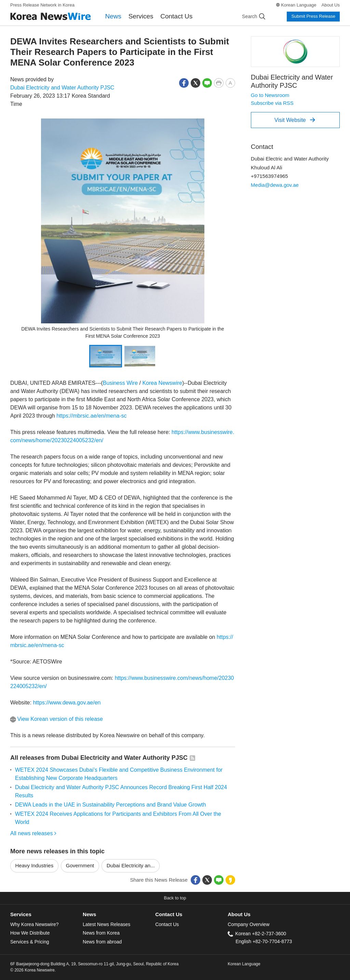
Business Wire (120, 383)
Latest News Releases (106, 924)
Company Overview (248, 924)
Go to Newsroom (270, 95)
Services (141, 16)
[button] (184, 82)
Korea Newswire (162, 383)
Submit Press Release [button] (313, 16)
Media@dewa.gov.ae (275, 185)
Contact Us (176, 16)
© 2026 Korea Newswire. (33, 970)
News (113, 16)
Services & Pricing (30, 942)
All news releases (33, 833)
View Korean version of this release (57, 719)
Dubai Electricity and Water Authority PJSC (62, 88)
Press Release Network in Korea (42, 5)
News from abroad (102, 942)
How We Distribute (30, 933)
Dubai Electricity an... (131, 865)
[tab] (46, 915)
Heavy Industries (35, 865)
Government (80, 865)
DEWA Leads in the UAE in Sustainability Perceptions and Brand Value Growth (111, 805)
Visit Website (295, 120)
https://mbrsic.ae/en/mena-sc (91, 416)
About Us (331, 5)
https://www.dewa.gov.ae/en (67, 703)
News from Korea (101, 933)
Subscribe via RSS (272, 103)
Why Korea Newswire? (34, 924)
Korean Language (299, 5)
